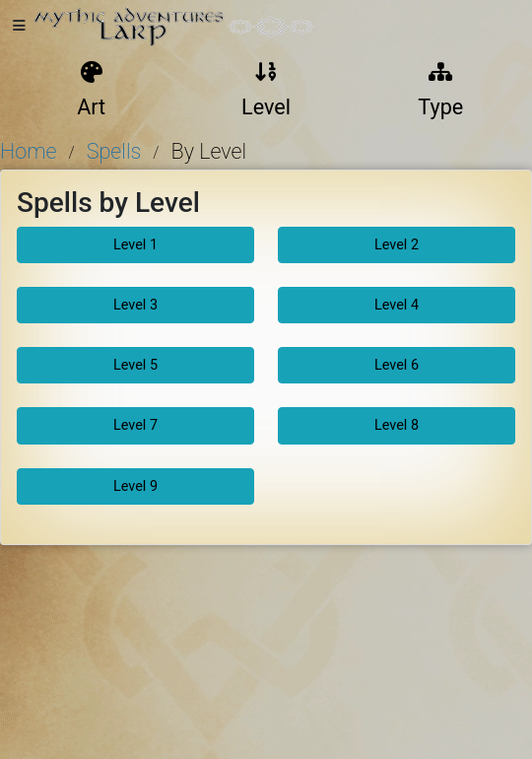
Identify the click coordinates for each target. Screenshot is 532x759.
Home (28, 151)
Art (91, 91)
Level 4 (397, 305)
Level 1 (135, 245)
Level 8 (397, 425)
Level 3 (135, 305)
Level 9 (135, 486)
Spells (114, 151)
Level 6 (397, 365)
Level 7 (135, 425)
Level (266, 91)
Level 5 (135, 365)
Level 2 (397, 245)
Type (440, 91)
